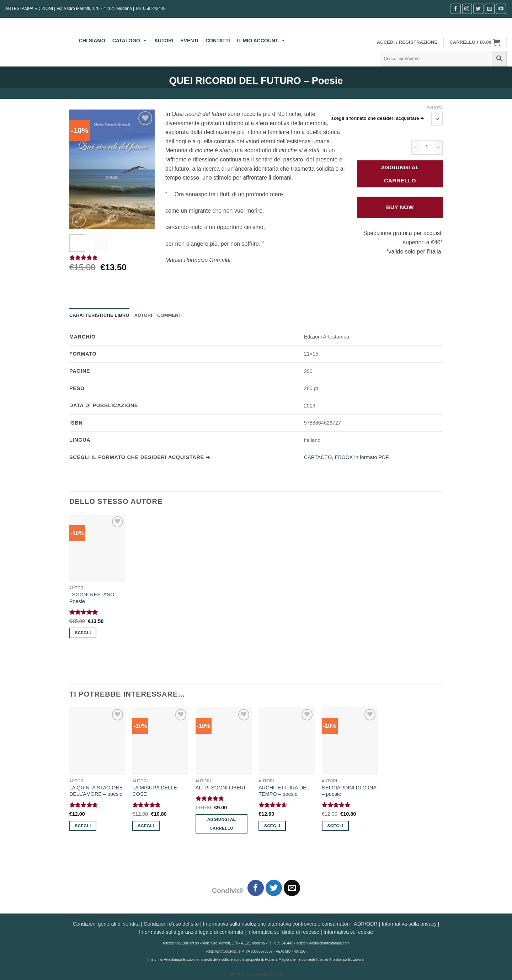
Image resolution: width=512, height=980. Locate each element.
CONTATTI (218, 41)
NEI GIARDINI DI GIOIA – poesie (349, 791)
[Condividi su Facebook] (256, 888)
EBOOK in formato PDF (362, 457)
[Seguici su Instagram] (467, 9)
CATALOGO (130, 41)
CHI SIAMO (92, 41)
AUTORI (164, 41)
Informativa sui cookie (348, 932)
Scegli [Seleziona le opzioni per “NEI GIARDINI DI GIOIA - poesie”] (335, 826)
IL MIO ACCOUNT (261, 41)
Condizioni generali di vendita (106, 924)
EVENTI (189, 41)
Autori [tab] (143, 315)
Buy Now (400, 207)
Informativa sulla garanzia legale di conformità (191, 932)
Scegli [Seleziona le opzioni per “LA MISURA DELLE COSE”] (146, 826)
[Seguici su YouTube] (501, 9)
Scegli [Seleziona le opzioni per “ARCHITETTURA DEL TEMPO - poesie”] (272, 826)
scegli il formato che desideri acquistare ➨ (378, 118)
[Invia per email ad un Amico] (292, 888)
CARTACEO (318, 457)
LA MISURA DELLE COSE (155, 791)
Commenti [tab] (170, 315)
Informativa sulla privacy (409, 924)
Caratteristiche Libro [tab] (99, 315)
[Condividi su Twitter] (274, 888)
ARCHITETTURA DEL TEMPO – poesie (284, 791)
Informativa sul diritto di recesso (283, 932)
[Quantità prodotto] (427, 148)
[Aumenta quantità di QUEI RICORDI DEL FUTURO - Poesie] (438, 148)
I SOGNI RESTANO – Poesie (94, 598)
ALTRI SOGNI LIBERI (220, 788)
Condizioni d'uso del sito (171, 924)
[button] (407, 42)
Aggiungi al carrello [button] (222, 824)
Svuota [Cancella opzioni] (435, 108)
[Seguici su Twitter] (478, 9)
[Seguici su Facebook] (456, 9)
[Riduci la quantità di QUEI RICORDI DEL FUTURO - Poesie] (416, 148)
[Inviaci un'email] (490, 9)
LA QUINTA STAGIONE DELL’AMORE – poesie (96, 791)
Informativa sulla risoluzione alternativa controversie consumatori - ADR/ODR (290, 924)
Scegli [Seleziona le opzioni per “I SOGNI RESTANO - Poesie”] (83, 633)
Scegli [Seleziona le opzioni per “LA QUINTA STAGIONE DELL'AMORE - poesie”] (83, 826)
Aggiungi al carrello (400, 174)
